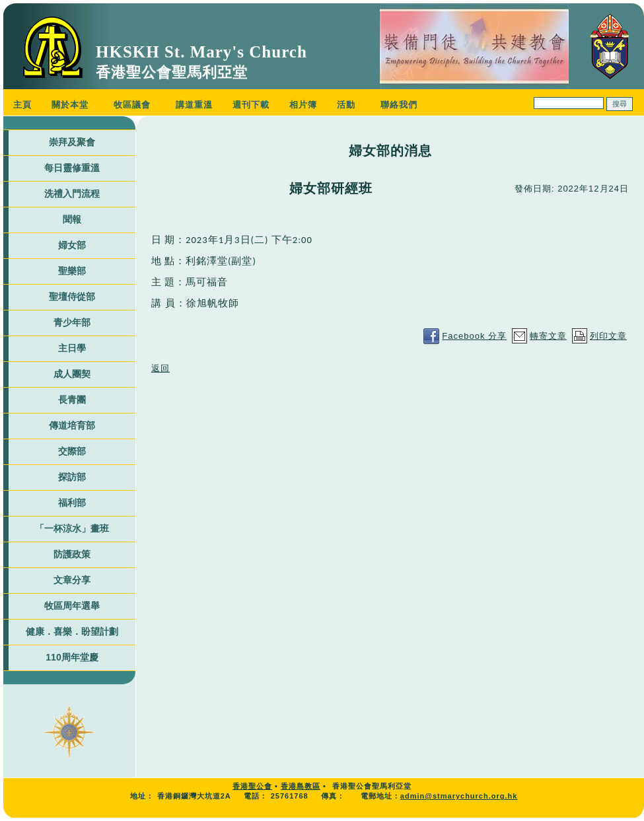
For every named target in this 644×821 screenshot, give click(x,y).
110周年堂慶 (72, 657)
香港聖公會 (252, 786)
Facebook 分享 (474, 336)
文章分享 (72, 580)
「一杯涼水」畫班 (72, 528)
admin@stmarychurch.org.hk (459, 796)
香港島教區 (301, 786)
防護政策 (72, 554)
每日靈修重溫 (72, 168)
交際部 (72, 451)
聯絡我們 (399, 105)
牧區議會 (132, 105)
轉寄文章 (548, 336)
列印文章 (608, 336)
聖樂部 (72, 271)
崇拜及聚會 (72, 142)
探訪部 (72, 477)
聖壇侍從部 (72, 297)
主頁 (22, 105)
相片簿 (303, 105)
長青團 (72, 400)
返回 (161, 368)
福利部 (72, 503)
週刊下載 (251, 105)
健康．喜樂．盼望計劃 (72, 631)
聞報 (72, 219)
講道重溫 (194, 105)
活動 (346, 105)
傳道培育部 (72, 425)
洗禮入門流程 (72, 194)
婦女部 (72, 245)
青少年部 (72, 322)
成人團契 (72, 374)
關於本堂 (70, 105)
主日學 (72, 348)
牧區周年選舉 (72, 606)
